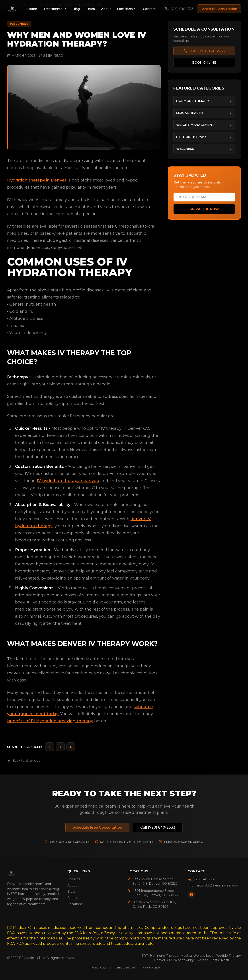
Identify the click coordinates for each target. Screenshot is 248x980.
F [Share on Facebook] (50, 747)
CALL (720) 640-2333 (204, 51)
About (106, 9)
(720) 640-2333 (179, 9)
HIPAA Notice (151, 967)
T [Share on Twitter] (60, 747)
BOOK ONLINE (204, 62)
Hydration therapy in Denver (37, 180)
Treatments (55, 9)
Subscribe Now (204, 209)
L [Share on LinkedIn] (71, 747)
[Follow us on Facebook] (191, 895)
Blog (76, 9)
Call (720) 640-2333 (158, 827)
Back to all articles (24, 761)
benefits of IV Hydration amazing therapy (50, 721)
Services (74, 879)
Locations (127, 9)
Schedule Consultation (219, 9)
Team (90, 9)
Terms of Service (125, 967)
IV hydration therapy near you (68, 481)
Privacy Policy (98, 967)
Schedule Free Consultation (97, 827)
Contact (149, 9)
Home (32, 9)
